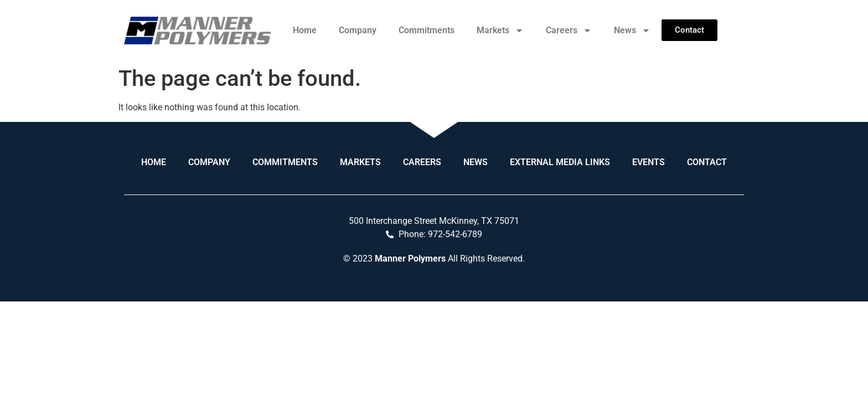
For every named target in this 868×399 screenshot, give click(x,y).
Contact (707, 162)
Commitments (427, 30)
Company (358, 30)
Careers (569, 30)
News (632, 30)
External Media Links (560, 162)
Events (649, 162)
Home (305, 30)
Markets (500, 30)
